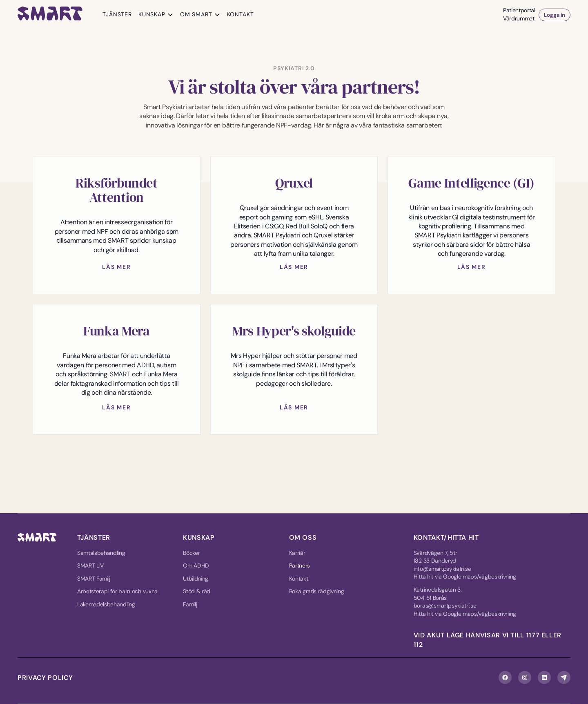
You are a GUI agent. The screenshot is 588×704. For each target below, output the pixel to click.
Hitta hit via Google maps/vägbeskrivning (465, 577)
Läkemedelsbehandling (106, 604)
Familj (190, 604)
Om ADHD (196, 565)
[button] (156, 15)
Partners (300, 565)
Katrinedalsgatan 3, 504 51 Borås (438, 594)
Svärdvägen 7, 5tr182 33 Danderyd (435, 557)
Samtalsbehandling (101, 553)
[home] (50, 15)
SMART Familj (94, 579)
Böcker (191, 553)
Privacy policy (45, 678)
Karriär (297, 553)
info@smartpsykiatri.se (442, 569)
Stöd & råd (197, 591)
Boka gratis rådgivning (317, 591)
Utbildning (196, 579)
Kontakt (299, 579)
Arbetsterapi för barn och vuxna (117, 591)
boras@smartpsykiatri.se (445, 606)
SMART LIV (90, 565)
